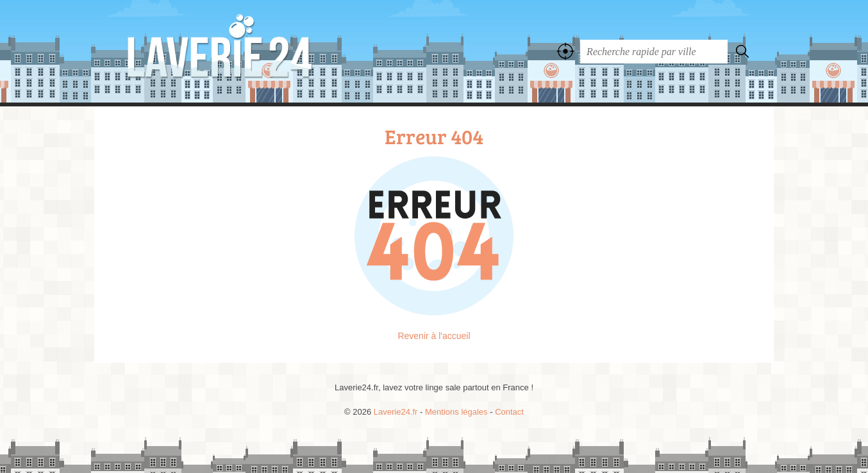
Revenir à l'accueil (434, 336)
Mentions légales (456, 412)
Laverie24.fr (248, 51)
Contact (509, 412)
